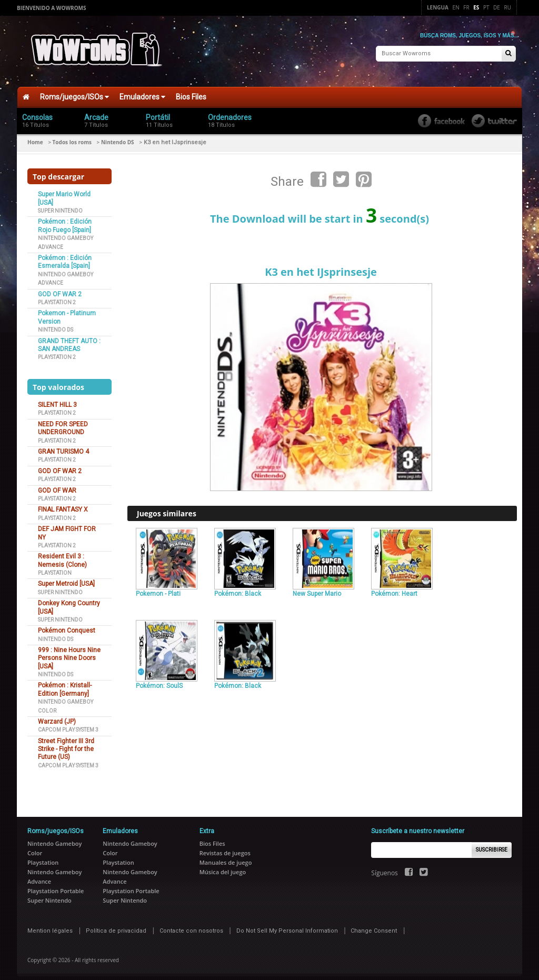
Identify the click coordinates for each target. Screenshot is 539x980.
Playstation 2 (57, 296)
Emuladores (142, 90)
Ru (508, 7)
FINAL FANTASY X (63, 503)
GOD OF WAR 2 (60, 287)
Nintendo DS (118, 135)
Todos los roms (72, 135)
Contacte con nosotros (191, 924)
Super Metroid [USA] (66, 577)
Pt (486, 7)
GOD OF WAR (57, 483)
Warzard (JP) (57, 715)
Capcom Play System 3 (68, 723)
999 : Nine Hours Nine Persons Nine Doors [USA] (69, 651)
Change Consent (374, 924)
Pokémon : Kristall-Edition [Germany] (65, 682)
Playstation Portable (56, 884)
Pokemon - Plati (158, 587)
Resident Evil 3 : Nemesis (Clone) (62, 553)
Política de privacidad (116, 924)
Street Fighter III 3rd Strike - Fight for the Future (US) (66, 742)
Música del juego (223, 865)
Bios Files (191, 90)
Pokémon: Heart (394, 587)
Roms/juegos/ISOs (74, 90)
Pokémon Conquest (67, 624)
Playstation (55, 566)
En (456, 7)
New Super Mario (317, 587)
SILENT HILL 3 (57, 398)
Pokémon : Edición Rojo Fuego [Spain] (65, 219)
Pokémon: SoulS (159, 679)
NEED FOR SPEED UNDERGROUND (63, 421)
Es (476, 7)
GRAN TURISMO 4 (63, 445)
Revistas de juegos (225, 846)
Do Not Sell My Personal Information (287, 924)
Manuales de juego (226, 856)
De (497, 7)
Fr (466, 7)
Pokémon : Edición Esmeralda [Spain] (65, 255)
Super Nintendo (60, 204)
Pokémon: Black (238, 587)
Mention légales (50, 924)
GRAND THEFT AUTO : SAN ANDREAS (69, 338)
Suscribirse (492, 843)
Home (35, 135)
